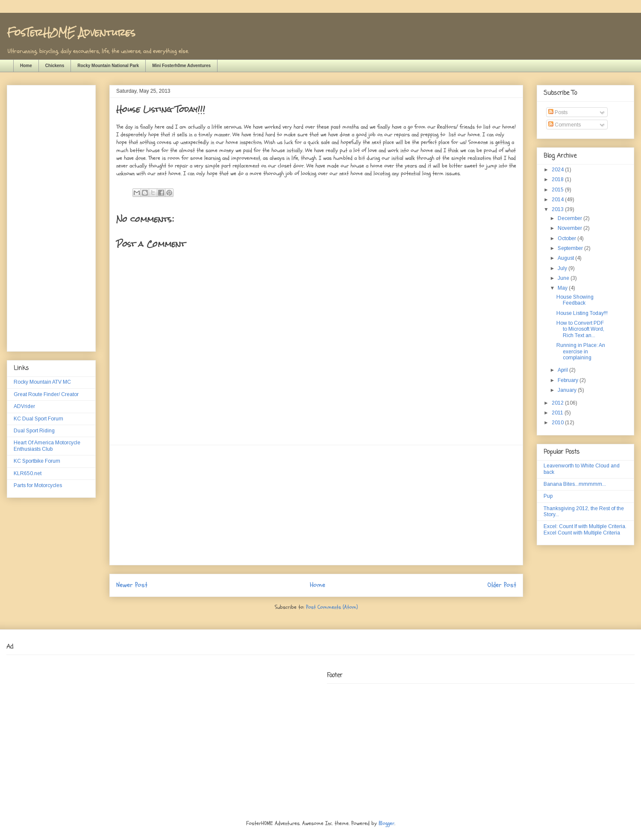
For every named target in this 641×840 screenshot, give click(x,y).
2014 (558, 200)
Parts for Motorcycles (38, 485)
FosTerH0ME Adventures (71, 32)
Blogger (387, 823)
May (563, 288)
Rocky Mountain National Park (108, 66)
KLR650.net (28, 473)
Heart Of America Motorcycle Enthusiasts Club (47, 446)
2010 (558, 423)
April (563, 370)
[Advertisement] (316, 505)
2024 (558, 170)
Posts (558, 112)
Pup (548, 496)
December (570, 218)
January (568, 390)
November (570, 228)
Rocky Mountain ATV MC (42, 382)
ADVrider (24, 406)
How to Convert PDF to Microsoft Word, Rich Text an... (580, 329)
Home (26, 66)
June (564, 278)
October (567, 238)
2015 (558, 190)
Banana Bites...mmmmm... (575, 484)
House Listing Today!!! (582, 313)
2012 (558, 403)
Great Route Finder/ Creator (46, 394)
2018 (558, 179)
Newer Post (132, 585)
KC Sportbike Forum (37, 461)
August (566, 258)
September (571, 248)
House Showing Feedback (575, 300)
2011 (558, 413)
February (569, 380)
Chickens (55, 66)
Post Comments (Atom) (332, 607)
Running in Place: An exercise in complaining (581, 351)
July (563, 268)
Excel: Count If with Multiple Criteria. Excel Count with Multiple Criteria (585, 529)
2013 (558, 209)
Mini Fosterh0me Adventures (181, 66)
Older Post (502, 585)
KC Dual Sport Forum (38, 419)
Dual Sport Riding (34, 431)
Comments (565, 125)
